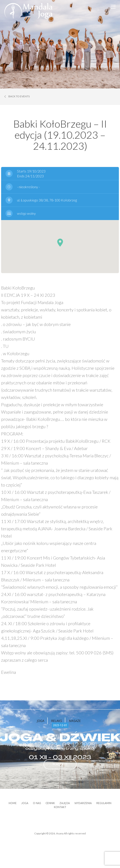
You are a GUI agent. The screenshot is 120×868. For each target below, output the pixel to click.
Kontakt (60, 807)
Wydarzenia (83, 803)
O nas (37, 803)
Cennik (50, 803)
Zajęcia (65, 803)
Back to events (17, 96)
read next (60, 764)
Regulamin (104, 803)
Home (13, 803)
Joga (25, 803)
